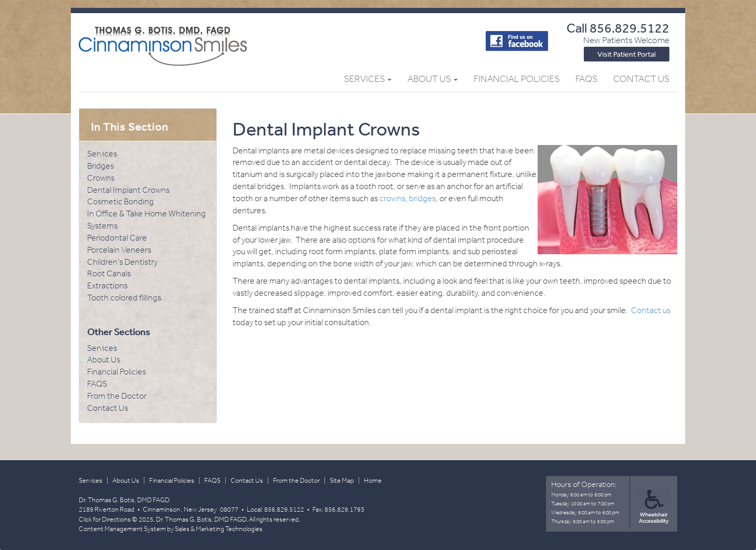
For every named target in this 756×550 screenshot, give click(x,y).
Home (373, 480)
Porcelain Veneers (119, 250)
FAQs (586, 79)
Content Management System (122, 529)
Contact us (651, 310)
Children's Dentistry (122, 262)
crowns (392, 198)
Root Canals (109, 273)
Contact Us (641, 79)
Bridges (101, 166)
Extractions (107, 286)
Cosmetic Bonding (120, 201)
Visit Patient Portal (627, 54)
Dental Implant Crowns (128, 190)
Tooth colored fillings (124, 298)
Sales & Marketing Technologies (219, 529)
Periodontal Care (117, 238)
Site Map (342, 480)
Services (368, 79)
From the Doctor (117, 396)
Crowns (101, 178)
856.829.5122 (629, 28)
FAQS (97, 384)
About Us (433, 79)
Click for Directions (105, 519)
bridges (422, 198)
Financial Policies (517, 79)
